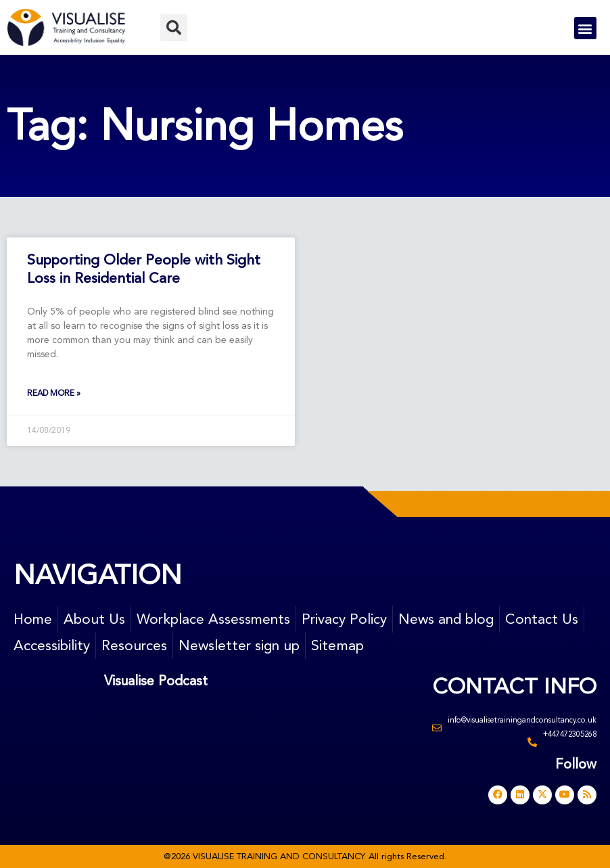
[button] (174, 28)
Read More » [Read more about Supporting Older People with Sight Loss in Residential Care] (54, 393)
